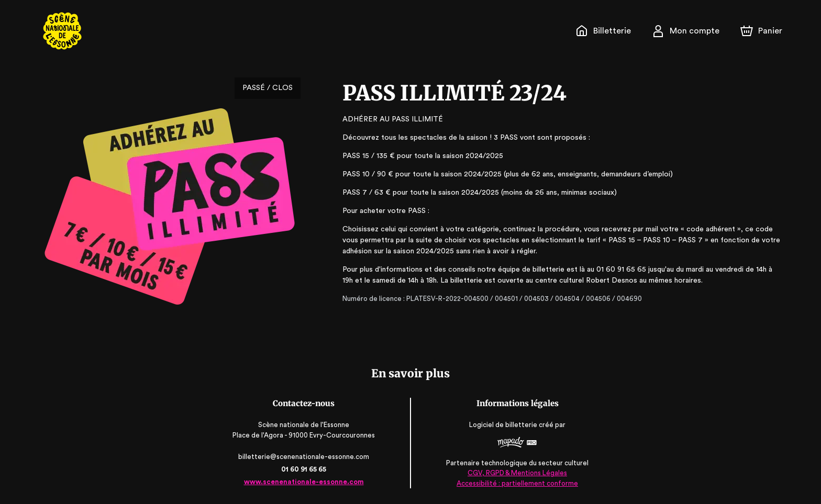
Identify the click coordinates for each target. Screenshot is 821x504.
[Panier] (761, 31)
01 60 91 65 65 (304, 469)
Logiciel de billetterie (503, 425)
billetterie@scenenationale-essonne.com (305, 457)
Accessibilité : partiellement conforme (517, 483)
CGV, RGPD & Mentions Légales (516, 473)
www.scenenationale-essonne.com (304, 482)
